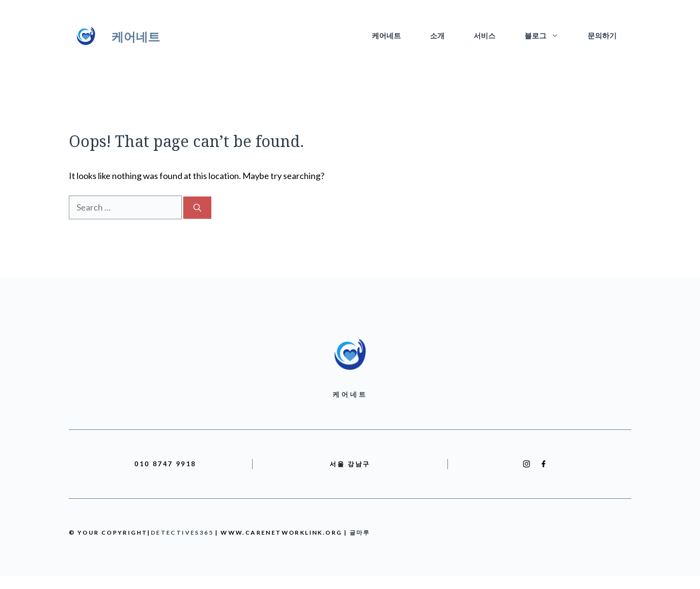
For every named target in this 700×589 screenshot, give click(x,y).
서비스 (485, 36)
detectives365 (182, 532)
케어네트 (136, 36)
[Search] (197, 208)
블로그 (549, 36)
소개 (437, 36)
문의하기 (602, 36)
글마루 (360, 532)
